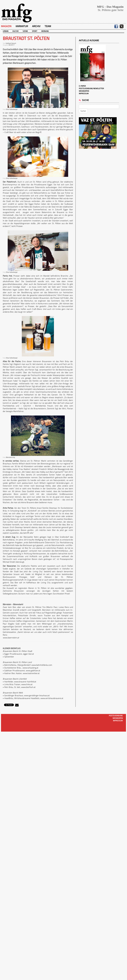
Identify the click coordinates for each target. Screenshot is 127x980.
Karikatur (22, 26)
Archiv (36, 26)
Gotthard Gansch (11, 43)
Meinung (45, 31)
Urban (6, 31)
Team (48, 26)
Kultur (15, 31)
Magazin (6, 26)
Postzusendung (116, 716)
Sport (35, 31)
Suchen (83, 111)
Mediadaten (84, 91)
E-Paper (82, 86)
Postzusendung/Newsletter (91, 88)
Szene (25, 31)
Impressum (84, 93)
